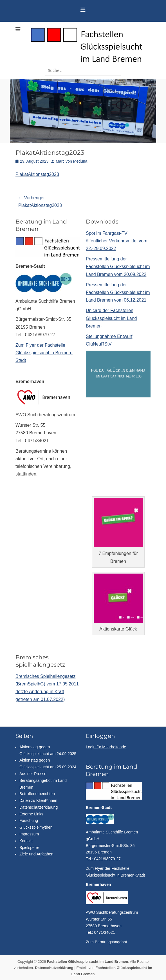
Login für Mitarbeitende (106, 747)
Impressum (29, 834)
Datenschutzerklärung (39, 807)
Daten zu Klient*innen (38, 800)
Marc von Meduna (71, 161)
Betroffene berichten (37, 794)
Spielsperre (29, 848)
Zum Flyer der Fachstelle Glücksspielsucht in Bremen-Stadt (44, 353)
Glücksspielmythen (36, 827)
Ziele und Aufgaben (36, 854)
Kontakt (26, 841)
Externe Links (31, 814)
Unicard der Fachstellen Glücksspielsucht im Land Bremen (111, 318)
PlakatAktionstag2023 (37, 174)
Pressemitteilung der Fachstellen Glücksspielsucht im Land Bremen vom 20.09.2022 (118, 266)
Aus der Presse (33, 774)
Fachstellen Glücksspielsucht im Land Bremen (88, 962)
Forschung (29, 820)
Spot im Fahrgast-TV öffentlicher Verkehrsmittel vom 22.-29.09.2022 (116, 241)
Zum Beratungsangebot (106, 942)
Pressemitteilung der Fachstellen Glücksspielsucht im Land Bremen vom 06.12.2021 (118, 292)
